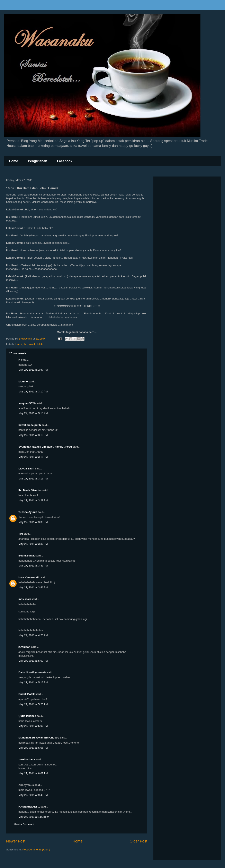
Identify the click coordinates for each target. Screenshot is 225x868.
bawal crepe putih (30, 425)
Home (13, 161)
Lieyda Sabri (26, 469)
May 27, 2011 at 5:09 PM (33, 661)
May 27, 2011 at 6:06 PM (33, 726)
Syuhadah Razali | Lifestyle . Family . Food (45, 447)
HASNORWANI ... (29, 807)
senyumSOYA (27, 403)
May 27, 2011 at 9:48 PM (33, 795)
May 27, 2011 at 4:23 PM (33, 635)
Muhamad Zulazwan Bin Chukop (39, 738)
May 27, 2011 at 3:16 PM (33, 479)
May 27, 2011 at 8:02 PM (33, 773)
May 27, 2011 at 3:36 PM (33, 544)
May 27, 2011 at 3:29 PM (33, 500)
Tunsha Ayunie (28, 512)
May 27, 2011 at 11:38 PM (34, 817)
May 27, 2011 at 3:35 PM (33, 522)
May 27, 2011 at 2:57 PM (33, 370)
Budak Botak (26, 694)
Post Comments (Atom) (36, 850)
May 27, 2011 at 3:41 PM (33, 587)
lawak (32, 344)
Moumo (23, 381)
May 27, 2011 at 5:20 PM (33, 704)
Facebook (65, 161)
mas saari (25, 599)
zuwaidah (24, 647)
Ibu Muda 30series (30, 490)
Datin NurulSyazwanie (32, 672)
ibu (25, 344)
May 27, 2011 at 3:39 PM (33, 566)
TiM (21, 534)
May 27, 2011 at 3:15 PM (33, 435)
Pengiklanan (37, 161)
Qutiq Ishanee (27, 716)
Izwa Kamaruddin (29, 577)
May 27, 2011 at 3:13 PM (33, 413)
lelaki (40, 344)
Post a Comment (24, 824)
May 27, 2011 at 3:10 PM (33, 392)
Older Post (138, 841)
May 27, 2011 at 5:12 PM (33, 682)
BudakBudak (26, 556)
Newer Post (16, 841)
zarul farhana (27, 759)
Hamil (19, 344)
